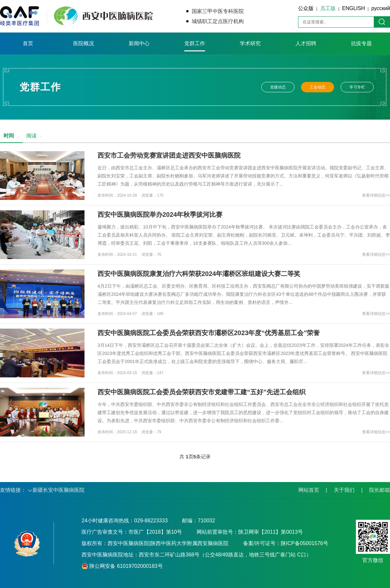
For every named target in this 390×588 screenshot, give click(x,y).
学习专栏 (357, 87)
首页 (28, 43)
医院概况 (84, 43)
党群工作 (195, 43)
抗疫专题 (361, 43)
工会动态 (318, 87)
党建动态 (278, 87)
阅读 (34, 136)
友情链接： (13, 490)
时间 (12, 136)
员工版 (328, 8)
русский (381, 8)
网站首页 (309, 490)
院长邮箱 (380, 490)
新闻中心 (139, 43)
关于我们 (344, 490)
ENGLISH (354, 8)
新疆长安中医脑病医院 (58, 490)
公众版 (306, 8)
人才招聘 (306, 43)
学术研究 (250, 43)
